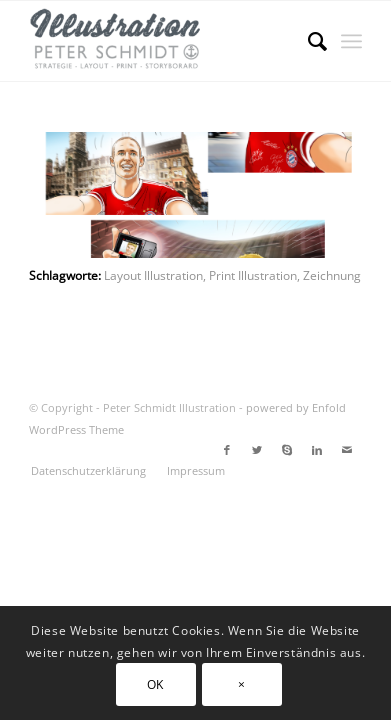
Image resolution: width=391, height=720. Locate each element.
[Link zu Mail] (347, 450)
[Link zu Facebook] (227, 450)
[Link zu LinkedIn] (317, 450)
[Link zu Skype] (287, 450)
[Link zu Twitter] (257, 450)
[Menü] (351, 41)
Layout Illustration (153, 275)
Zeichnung (332, 275)
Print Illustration (253, 275)
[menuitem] (307, 41)
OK (155, 684)
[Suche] (307, 41)
